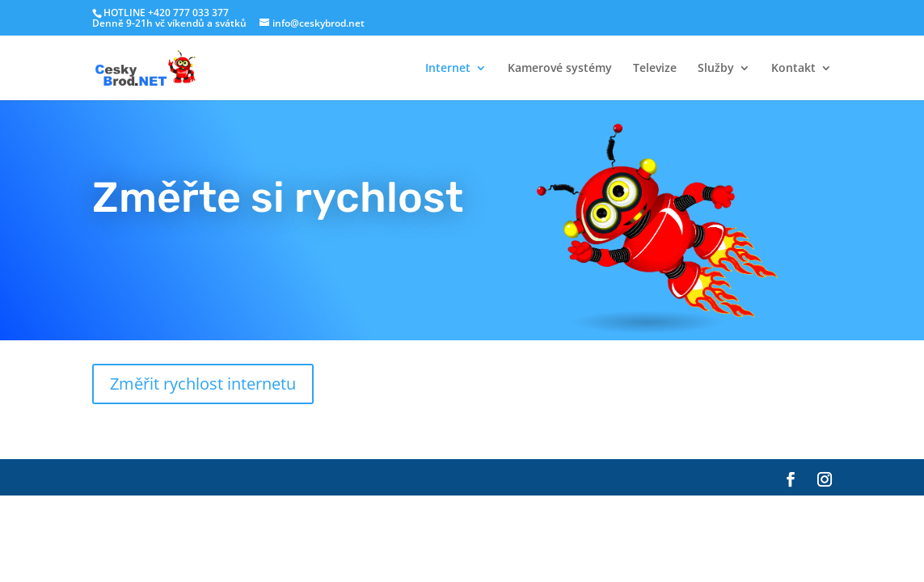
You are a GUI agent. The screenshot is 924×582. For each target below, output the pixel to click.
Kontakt (793, 69)
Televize (655, 69)
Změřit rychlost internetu (203, 384)
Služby (716, 69)
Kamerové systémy (560, 69)
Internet (448, 69)
